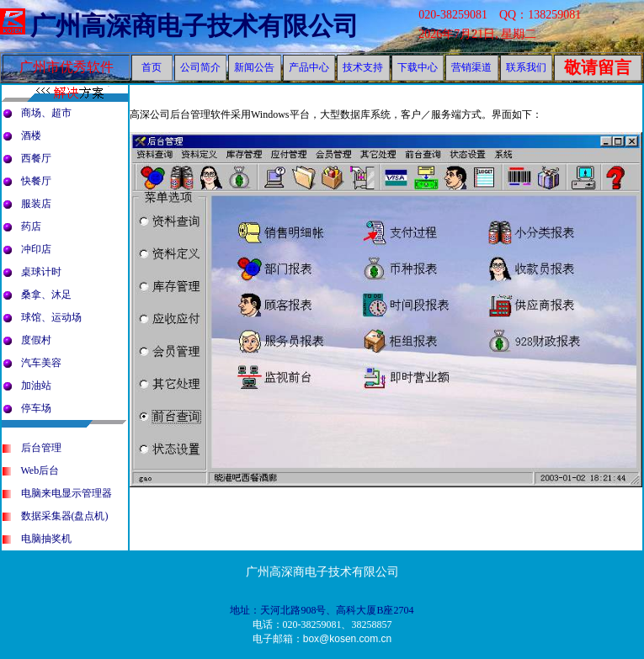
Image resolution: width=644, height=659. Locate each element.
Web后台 (40, 470)
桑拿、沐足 (46, 295)
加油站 (36, 385)
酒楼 (31, 136)
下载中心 (418, 67)
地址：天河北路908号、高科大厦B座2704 (322, 610)
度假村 (36, 340)
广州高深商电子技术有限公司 (194, 26)
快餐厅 (36, 181)
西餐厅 (36, 158)
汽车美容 (41, 363)
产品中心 (309, 67)
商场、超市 (46, 113)
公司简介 (200, 67)
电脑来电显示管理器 (67, 493)
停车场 (36, 408)
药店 (31, 226)
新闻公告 (254, 67)
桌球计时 (41, 272)
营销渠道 (471, 67)
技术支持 (363, 67)
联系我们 (526, 67)
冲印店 (36, 249)
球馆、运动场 (51, 317)
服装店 (36, 204)
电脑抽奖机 (46, 539)
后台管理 (41, 448)
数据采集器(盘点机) (65, 516)
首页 (152, 67)
